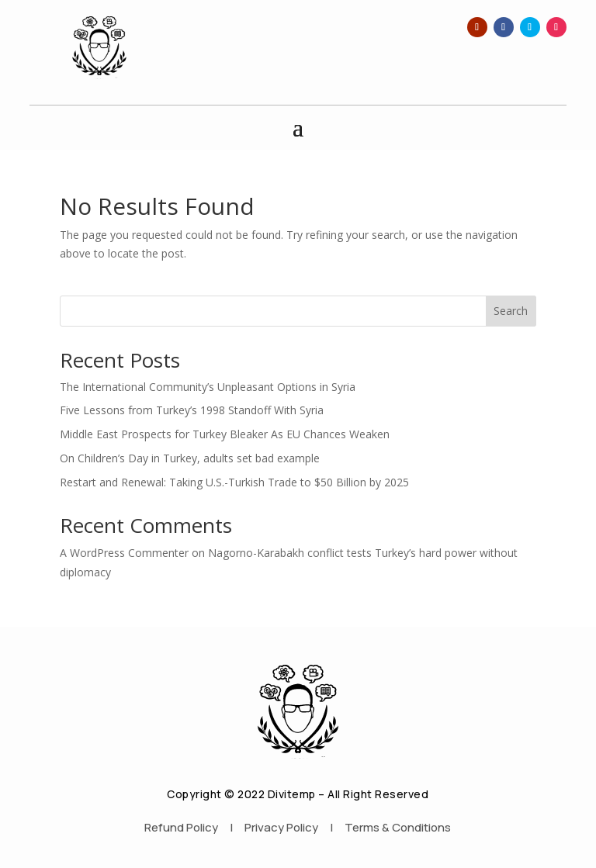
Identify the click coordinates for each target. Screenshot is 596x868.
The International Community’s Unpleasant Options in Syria (208, 387)
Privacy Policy (281, 827)
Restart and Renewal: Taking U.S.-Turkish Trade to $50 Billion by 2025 (234, 482)
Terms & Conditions (398, 827)
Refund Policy (181, 827)
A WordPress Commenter (124, 553)
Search (511, 311)
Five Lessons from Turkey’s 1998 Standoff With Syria (192, 410)
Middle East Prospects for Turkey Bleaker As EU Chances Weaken (225, 434)
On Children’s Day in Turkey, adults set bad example (190, 458)
